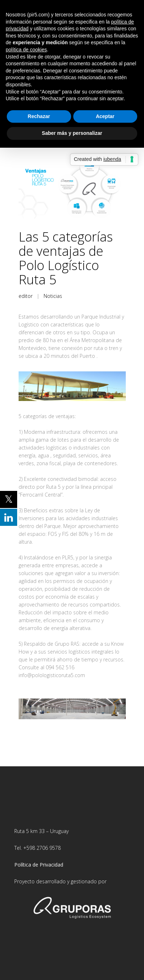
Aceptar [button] (105, 116)
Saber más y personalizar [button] (72, 133)
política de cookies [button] (26, 50)
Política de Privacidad (39, 865)
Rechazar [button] (39, 116)
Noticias (53, 296)
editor (26, 296)
